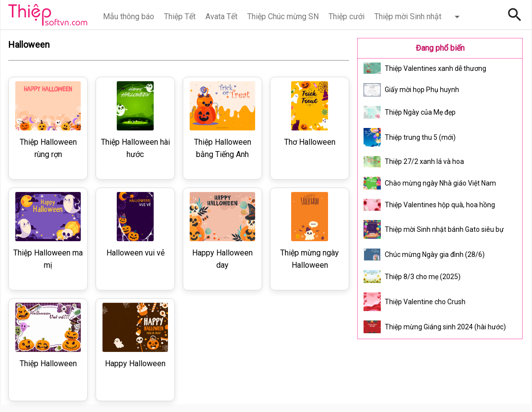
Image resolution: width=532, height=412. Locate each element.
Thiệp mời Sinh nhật (408, 16)
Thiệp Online (48, 15)
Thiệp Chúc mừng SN (283, 16)
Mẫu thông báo (129, 16)
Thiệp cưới (347, 16)
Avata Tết (221, 16)
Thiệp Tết (180, 16)
